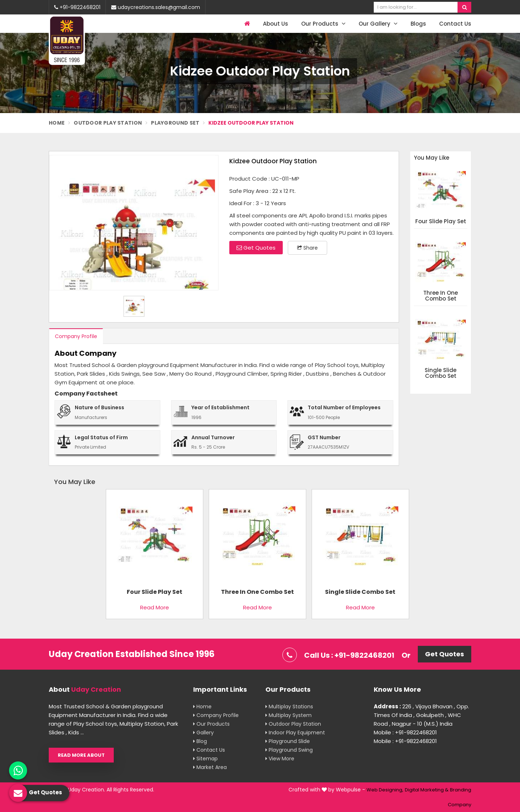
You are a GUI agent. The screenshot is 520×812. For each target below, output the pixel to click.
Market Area (210, 767)
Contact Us (455, 24)
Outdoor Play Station (108, 123)
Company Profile (76, 336)
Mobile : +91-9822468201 (405, 732)
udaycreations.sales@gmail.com (156, 7)
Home (57, 123)
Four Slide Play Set (441, 222)
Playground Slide (288, 741)
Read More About (81, 755)
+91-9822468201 (77, 7)
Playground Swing (289, 750)
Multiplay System (289, 715)
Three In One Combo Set (441, 296)
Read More (155, 607)
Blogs (418, 24)
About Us (276, 24)
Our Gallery (378, 24)
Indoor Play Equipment (295, 733)
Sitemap (205, 759)
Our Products (323, 24)
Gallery (203, 733)
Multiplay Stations (289, 707)
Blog (200, 741)
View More (280, 759)
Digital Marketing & (427, 790)
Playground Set (175, 123)
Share (307, 248)
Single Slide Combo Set (441, 373)
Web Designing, (385, 790)
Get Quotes (256, 248)
